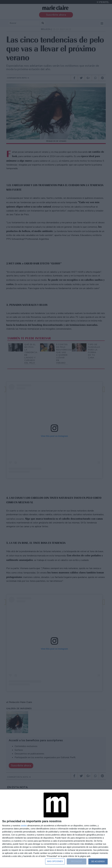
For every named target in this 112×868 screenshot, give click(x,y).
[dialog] (56, 829)
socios (24, 826)
